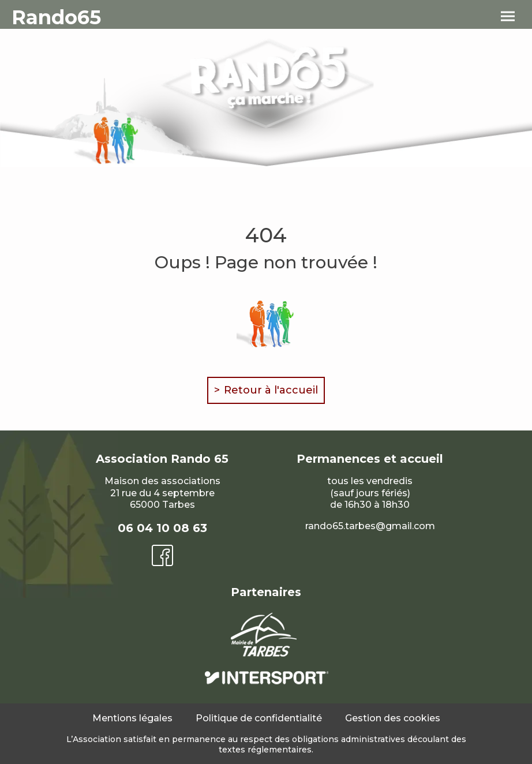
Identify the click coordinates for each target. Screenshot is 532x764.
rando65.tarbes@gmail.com (370, 526)
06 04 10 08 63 (162, 528)
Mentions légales (132, 718)
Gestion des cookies (393, 718)
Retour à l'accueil (271, 390)
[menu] (508, 17)
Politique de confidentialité (259, 718)
